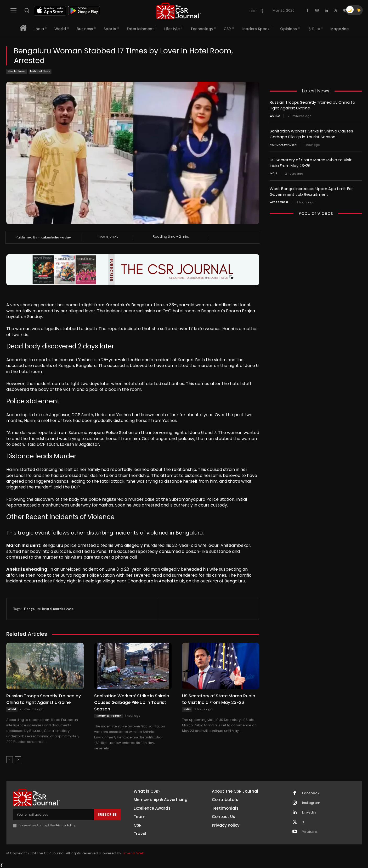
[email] (53, 815)
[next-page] (18, 760)
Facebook (311, 793)
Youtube (309, 832)
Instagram (311, 803)
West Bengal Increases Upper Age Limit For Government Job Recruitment (311, 190)
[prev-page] (10, 760)
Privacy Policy (65, 825)
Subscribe (107, 814)
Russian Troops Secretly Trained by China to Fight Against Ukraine (44, 699)
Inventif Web (134, 853)
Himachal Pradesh (109, 716)
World (12, 709)
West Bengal (279, 200)
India (187, 709)
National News (40, 72)
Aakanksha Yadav (56, 237)
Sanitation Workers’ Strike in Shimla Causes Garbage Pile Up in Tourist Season (132, 702)
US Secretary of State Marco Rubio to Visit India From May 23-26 (219, 699)
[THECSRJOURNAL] (179, 11)
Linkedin (309, 813)
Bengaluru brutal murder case (49, 609)
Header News (17, 72)
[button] (27, 10)
